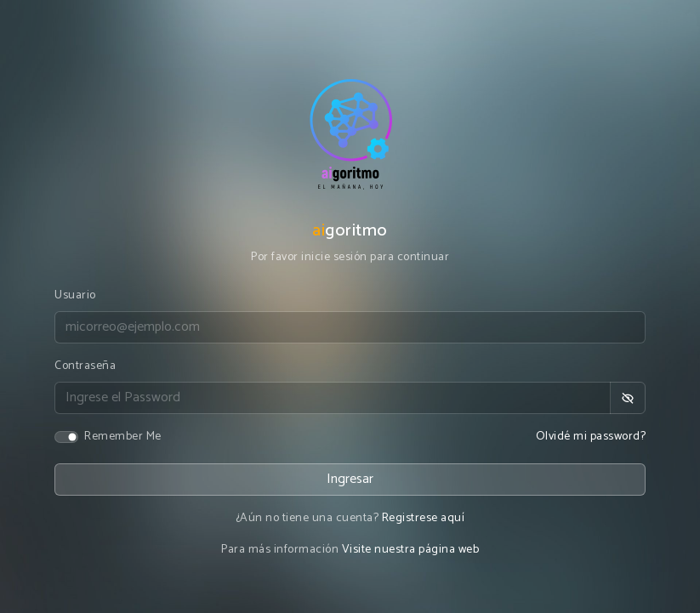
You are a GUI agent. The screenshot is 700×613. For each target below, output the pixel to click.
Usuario (75, 295)
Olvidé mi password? (591, 437)
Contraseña (85, 366)
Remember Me (123, 437)
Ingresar (350, 479)
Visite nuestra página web (411, 550)
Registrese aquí (424, 518)
